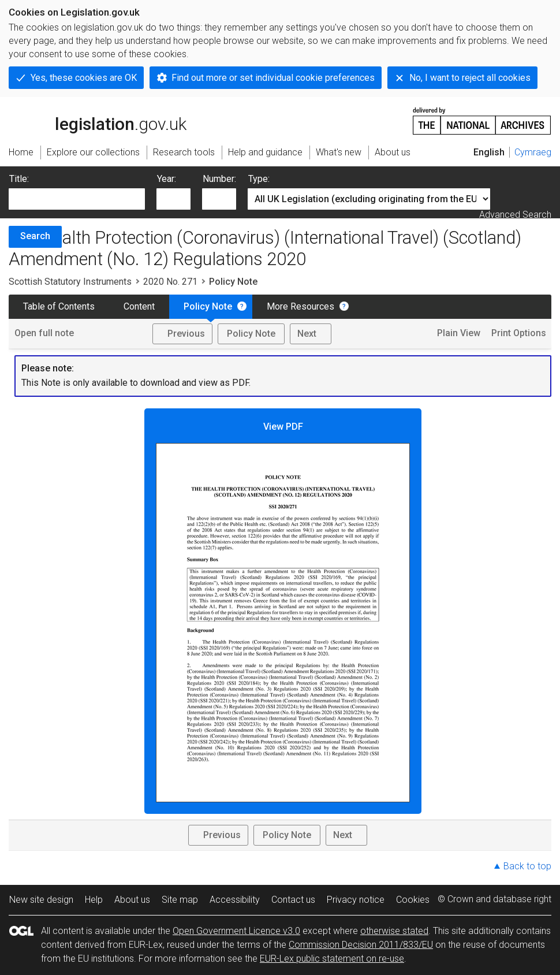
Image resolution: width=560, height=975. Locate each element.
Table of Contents (59, 306)
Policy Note (208, 306)
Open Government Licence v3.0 (236, 931)
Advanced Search (515, 215)
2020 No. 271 (170, 282)
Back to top (527, 866)
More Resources (300, 306)
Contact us (293, 900)
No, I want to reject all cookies (470, 78)
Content (139, 306)
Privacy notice (356, 900)
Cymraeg (533, 152)
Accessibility (235, 900)
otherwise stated (394, 931)
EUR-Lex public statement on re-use (332, 959)
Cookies (413, 900)
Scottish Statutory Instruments (70, 282)
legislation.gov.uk (98, 120)
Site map (180, 900)
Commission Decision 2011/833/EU (361, 945)
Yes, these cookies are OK (84, 78)
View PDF (283, 612)
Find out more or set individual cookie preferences (273, 78)
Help (94, 900)
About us (132, 900)
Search (35, 236)
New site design (41, 900)
